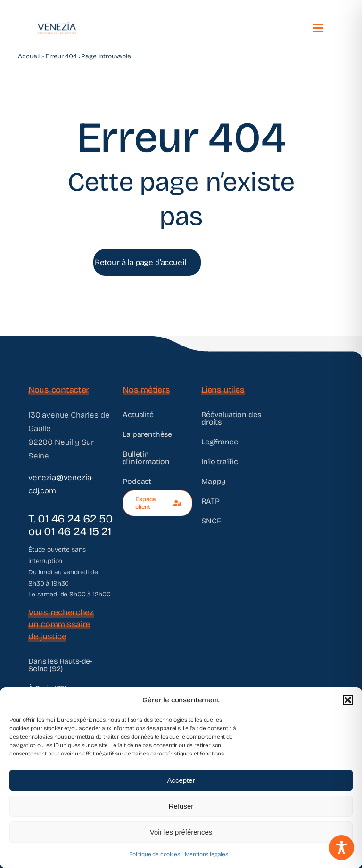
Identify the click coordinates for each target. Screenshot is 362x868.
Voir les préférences (181, 832)
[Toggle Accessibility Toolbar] (341, 848)
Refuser (181, 806)
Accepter (181, 780)
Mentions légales (206, 854)
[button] (348, 700)
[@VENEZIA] (55, 26)
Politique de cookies (155, 854)
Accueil (29, 56)
